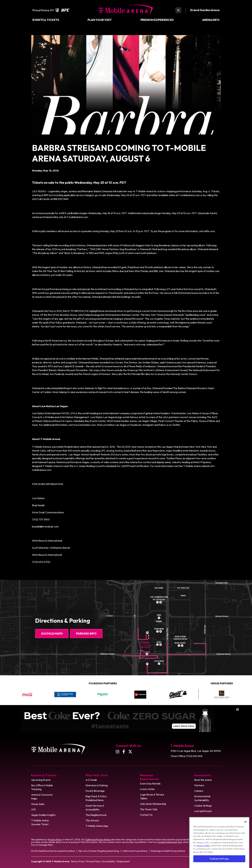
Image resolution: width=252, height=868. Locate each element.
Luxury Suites (147, 789)
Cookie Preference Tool (169, 842)
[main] (126, 299)
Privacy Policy (55, 840)
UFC (34, 809)
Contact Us (146, 815)
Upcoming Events (41, 780)
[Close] (245, 834)
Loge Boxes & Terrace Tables (152, 796)
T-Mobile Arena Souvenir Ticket (40, 822)
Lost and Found (203, 811)
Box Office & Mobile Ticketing (42, 787)
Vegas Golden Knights (43, 815)
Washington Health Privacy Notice (168, 851)
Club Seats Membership (153, 804)
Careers (199, 791)
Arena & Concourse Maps (42, 797)
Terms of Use (77, 861)
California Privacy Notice (98, 840)
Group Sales (38, 804)
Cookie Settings (203, 806)
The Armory (92, 820)
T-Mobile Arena (126, 10)
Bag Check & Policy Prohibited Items (96, 798)
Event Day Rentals (150, 784)
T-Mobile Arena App (97, 826)
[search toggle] (178, 10)
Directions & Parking (97, 785)
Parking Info (86, 634)
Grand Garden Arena (205, 10)
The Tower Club (149, 809)
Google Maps (52, 634)
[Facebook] (124, 752)
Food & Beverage (95, 791)
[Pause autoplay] (238, 709)
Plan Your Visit (100, 20)
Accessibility (109, 861)
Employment (123, 861)
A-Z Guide (91, 780)
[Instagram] (117, 752)
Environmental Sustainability (202, 798)
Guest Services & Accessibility (95, 808)
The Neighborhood (96, 815)
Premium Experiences (157, 20)
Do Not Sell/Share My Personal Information (53, 851)
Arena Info (211, 20)
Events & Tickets (46, 20)
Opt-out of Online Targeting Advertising (99, 851)
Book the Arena (203, 780)
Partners (199, 785)
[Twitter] (130, 752)
